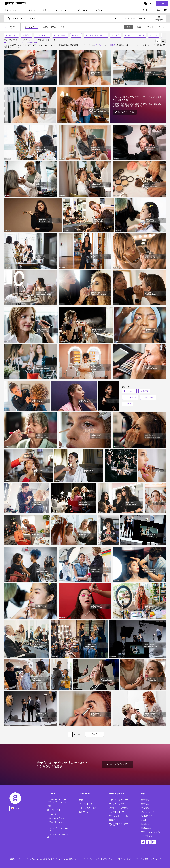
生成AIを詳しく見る (118, 764)
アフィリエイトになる (151, 832)
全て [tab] (128, 27)
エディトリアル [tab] (49, 27)
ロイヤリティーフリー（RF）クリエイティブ (57, 801)
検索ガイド (114, 820)
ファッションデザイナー (96, 35)
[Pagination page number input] (70, 734)
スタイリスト (42, 35)
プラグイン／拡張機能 (119, 808)
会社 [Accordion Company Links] (143, 794)
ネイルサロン (60, 35)
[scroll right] (164, 35)
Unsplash (145, 824)
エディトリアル (54, 810)
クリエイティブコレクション (58, 823)
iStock (144, 820)
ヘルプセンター (148, 836)
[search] (10, 18)
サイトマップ (156, 859)
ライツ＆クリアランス (119, 804)
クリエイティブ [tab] (31, 27)
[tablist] (45, 27)
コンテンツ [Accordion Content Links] (52, 794)
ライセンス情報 (142, 859)
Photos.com (146, 828)
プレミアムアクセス (88, 808)
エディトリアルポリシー (105, 859)
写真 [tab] (139, 27)
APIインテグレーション (119, 816)
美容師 (26, 35)
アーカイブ (52, 814)
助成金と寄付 (147, 816)
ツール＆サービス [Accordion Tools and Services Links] (117, 794)
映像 (49, 806)
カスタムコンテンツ (56, 818)
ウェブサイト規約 (86, 859)
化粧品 (116, 35)
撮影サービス (85, 812)
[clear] (117, 18)
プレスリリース (148, 812)
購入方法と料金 (86, 804)
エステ (76, 35)
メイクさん (12, 35)
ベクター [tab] (162, 27)
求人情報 (145, 808)
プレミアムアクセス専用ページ (119, 825)
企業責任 (145, 804)
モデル (154, 35)
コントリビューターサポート (58, 829)
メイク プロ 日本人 (135, 35)
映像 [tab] (63, 27)
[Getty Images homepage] (15, 3)
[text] (63, 18)
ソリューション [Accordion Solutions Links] (86, 794)
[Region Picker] (17, 809)
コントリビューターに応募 (58, 836)
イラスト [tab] (150, 27)
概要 (81, 800)
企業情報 (145, 800)
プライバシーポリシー (125, 859)
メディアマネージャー (119, 800)
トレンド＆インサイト (119, 812)
